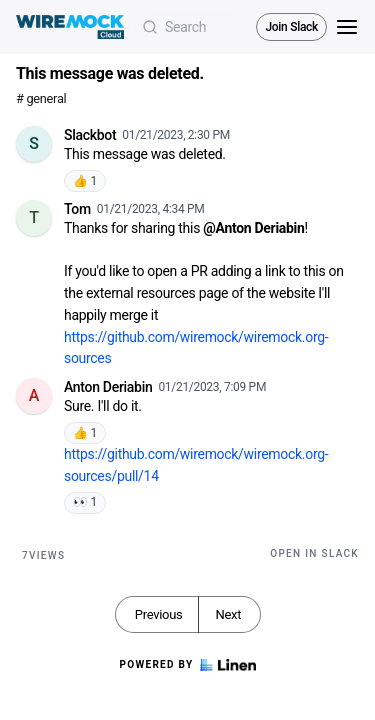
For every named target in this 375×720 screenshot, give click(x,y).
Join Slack (291, 27)
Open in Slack (314, 553)
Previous (159, 614)
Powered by (187, 665)
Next (228, 614)
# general (41, 98)
